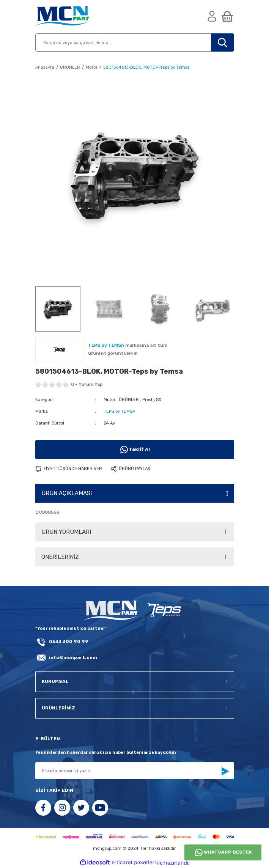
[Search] (135, 42)
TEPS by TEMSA (119, 411)
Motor (109, 400)
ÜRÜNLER (129, 400)
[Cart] (227, 17)
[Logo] (62, 17)
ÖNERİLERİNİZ (60, 557)
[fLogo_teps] (164, 611)
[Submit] (225, 771)
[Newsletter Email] (135, 771)
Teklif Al (135, 450)
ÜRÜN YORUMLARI (66, 532)
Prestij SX (152, 400)
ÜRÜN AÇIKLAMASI (67, 493)
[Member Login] (212, 17)
